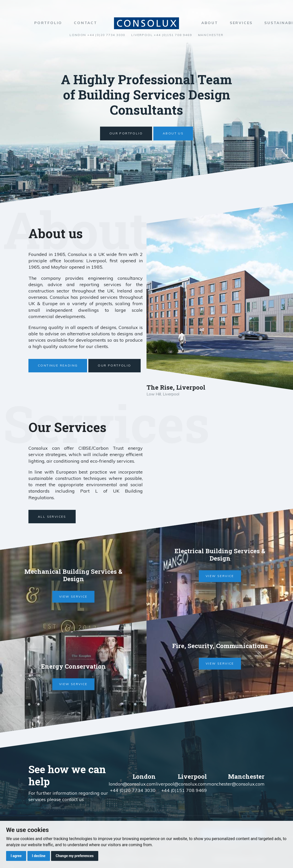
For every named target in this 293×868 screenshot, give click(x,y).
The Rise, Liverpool (176, 387)
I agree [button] (16, 856)
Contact (86, 23)
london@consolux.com (132, 784)
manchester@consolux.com (236, 784)
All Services (52, 517)
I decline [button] (39, 856)
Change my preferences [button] (75, 856)
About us (173, 134)
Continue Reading (58, 365)
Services (241, 23)
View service (73, 597)
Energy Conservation (73, 667)
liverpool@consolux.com (181, 784)
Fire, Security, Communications (220, 646)
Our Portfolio (126, 134)
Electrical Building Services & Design (220, 555)
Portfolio (48, 23)
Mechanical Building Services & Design (73, 575)
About (210, 23)
